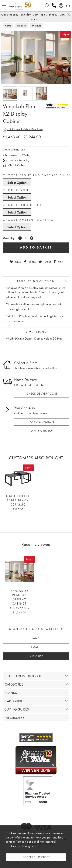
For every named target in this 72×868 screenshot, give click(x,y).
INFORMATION (16, 718)
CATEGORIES (14, 684)
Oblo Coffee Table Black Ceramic (18, 500)
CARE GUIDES (15, 701)
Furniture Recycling (16, 160)
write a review (42, 431)
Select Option (17, 183)
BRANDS (11, 693)
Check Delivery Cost (14, 150)
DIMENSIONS (36, 332)
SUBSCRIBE (36, 656)
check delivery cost (42, 394)
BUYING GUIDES (17, 709)
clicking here (28, 846)
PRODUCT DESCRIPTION (36, 281)
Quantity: (9, 238)
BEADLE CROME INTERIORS (24, 676)
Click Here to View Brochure (23, 129)
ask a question (42, 422)
